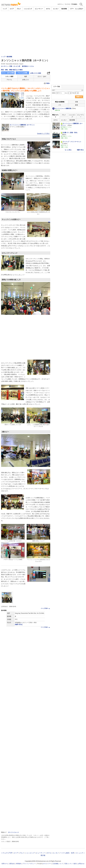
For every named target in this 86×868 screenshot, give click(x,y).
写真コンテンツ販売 (71, 864)
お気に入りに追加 (36, 73)
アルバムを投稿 (22, 73)
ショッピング (28, 9)
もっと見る (68, 150)
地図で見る (80, 150)
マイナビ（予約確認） (71, 4)
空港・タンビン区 (15, 66)
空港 (76, 102)
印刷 (48, 83)
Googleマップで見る (43, 133)
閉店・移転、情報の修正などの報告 (12, 70)
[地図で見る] (19, 624)
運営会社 (12, 864)
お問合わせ (81, 864)
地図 (26, 77)
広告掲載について (58, 864)
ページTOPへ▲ (45, 608)
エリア (12, 9)
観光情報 (64, 9)
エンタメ (56, 9)
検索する (79, 97)
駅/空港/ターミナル (28, 66)
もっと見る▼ (79, 9)
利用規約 (19, 864)
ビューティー (39, 9)
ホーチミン (4, 66)
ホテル (48, 9)
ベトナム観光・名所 (67, 853)
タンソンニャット (14, 832)
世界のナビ (5, 864)
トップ (5, 9)
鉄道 (76, 105)
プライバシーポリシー (29, 864)
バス (60, 105)
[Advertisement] (43, 28)
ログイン (60, 4)
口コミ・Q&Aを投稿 (8, 73)
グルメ (19, 9)
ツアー (49, 864)
